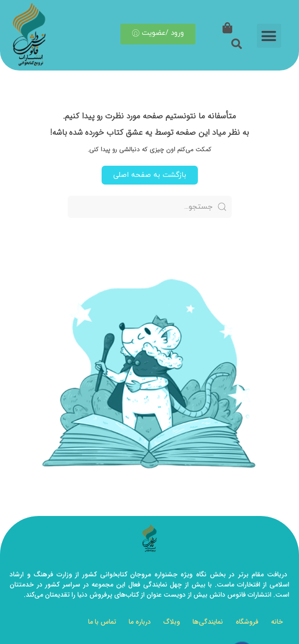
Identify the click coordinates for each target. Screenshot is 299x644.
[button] (269, 34)
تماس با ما (102, 622)
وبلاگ (172, 622)
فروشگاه (247, 622)
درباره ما (140, 622)
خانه (277, 622)
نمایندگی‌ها (208, 622)
